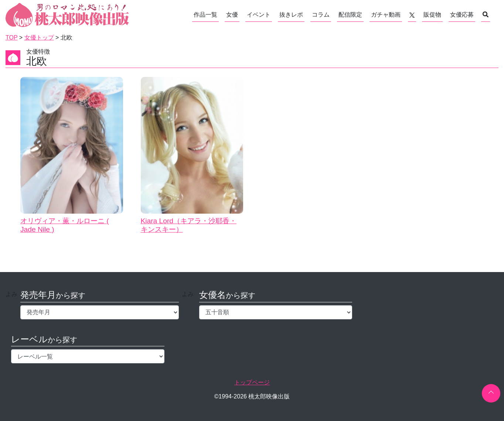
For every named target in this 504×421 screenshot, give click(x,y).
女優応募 (462, 15)
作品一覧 (205, 15)
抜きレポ (291, 15)
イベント (259, 15)
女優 (232, 15)
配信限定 (350, 15)
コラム (321, 15)
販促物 (432, 15)
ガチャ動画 (386, 15)
